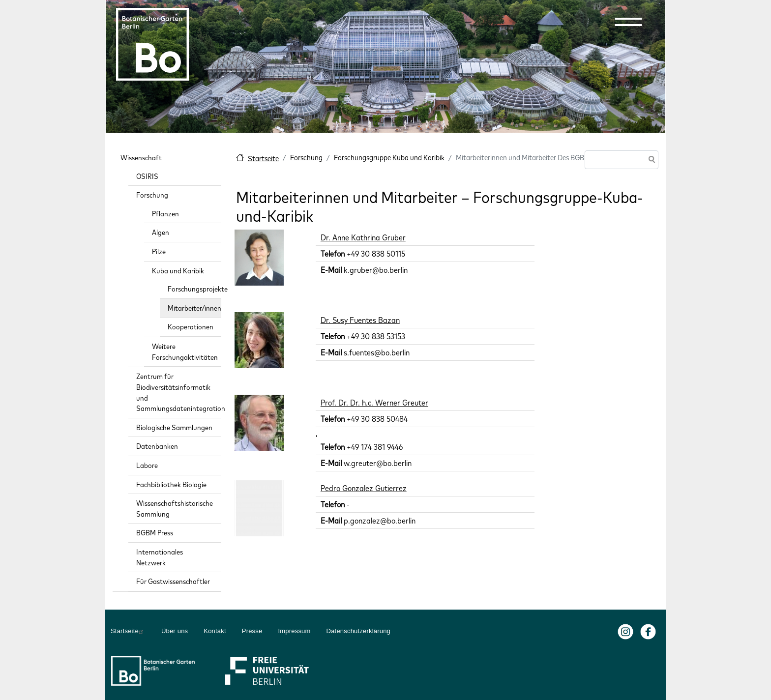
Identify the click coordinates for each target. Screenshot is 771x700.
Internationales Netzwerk (160, 557)
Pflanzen (165, 214)
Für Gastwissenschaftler (173, 581)
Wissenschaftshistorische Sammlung (175, 509)
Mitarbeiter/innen (194, 308)
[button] (628, 22)
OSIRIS (147, 176)
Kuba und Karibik (178, 271)
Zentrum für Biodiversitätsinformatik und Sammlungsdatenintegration (179, 392)
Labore (147, 465)
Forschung (306, 158)
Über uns (175, 631)
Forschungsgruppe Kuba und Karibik (389, 158)
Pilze (159, 251)
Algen (161, 232)
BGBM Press (155, 533)
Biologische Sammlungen (174, 427)
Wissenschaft (141, 158)
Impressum (294, 631)
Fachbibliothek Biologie (171, 484)
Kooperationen (191, 327)
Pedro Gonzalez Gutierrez (364, 488)
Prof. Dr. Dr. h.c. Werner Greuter (374, 403)
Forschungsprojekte (194, 289)
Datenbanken (157, 446)
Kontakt (215, 631)
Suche (650, 160)
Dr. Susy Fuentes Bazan (360, 320)
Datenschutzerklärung (358, 631)
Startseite (263, 159)
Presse (252, 631)
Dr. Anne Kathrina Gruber (363, 237)
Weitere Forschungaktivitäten (185, 352)
